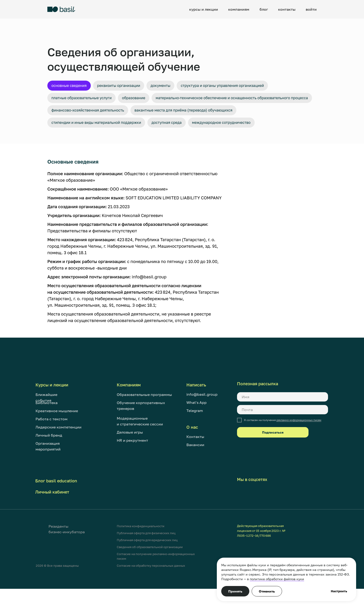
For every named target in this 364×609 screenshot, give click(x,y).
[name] (283, 417)
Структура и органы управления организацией (247, 86)
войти (311, 9)
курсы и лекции (204, 9)
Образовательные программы (144, 415)
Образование (146, 100)
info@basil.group (202, 415)
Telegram (195, 431)
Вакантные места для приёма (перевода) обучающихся (204, 128)
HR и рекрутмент (132, 461)
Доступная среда (184, 142)
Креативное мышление (57, 431)
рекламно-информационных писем (299, 440)
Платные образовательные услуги (87, 100)
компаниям (239, 9)
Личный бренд (49, 455)
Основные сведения (72, 86)
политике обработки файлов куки (277, 579)
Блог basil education (56, 501)
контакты (287, 9)
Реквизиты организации (128, 86)
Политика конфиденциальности (141, 546)
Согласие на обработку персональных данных (151, 586)
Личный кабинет (52, 512)
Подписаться (273, 453)
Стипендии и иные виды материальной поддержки (104, 142)
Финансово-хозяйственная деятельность (94, 128)
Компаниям (129, 405)
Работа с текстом (52, 439)
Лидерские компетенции (58, 447)
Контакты (195, 457)
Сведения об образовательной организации (150, 567)
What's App (197, 423)
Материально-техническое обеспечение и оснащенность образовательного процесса (140, 114)
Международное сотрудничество (246, 142)
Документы (176, 86)
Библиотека (47, 423)
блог (264, 9)
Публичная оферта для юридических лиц (147, 560)
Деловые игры (130, 452)
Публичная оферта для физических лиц (146, 553)
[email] (283, 430)
